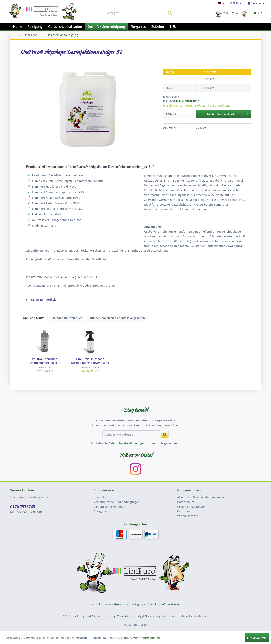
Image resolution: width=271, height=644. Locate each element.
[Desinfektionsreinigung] (106, 27)
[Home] (18, 27)
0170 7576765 (23, 507)
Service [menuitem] (254, 3)
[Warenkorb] (253, 13)
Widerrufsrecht (187, 516)
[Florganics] (138, 27)
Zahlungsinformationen (109, 507)
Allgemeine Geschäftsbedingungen (201, 497)
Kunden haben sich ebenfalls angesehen (117, 318)
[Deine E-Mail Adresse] (131, 434)
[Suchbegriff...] (138, 13)
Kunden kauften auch (68, 318)
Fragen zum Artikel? (41, 300)
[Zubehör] (158, 27)
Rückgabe (100, 511)
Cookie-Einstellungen (191, 507)
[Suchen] (170, 13)
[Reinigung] (35, 27)
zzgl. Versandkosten (188, 101)
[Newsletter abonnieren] (165, 434)
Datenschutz (186, 502)
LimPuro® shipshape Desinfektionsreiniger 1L (45, 361)
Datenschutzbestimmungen (127, 443)
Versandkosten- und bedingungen (117, 502)
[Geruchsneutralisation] (65, 27)
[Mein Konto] (228, 13)
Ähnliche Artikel (34, 318)
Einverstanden (257, 638)
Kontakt (99, 497)
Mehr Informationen (146, 638)
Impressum (185, 511)
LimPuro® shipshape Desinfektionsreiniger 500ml (90, 361)
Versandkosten (126, 616)
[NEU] (173, 27)
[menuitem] (221, 3)
